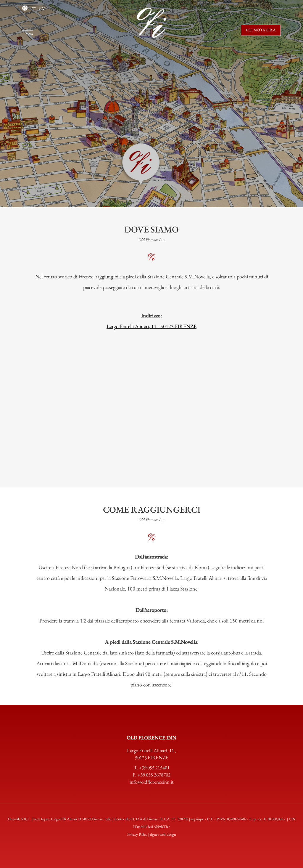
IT (33, 9)
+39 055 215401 (154, 768)
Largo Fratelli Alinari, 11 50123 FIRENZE (151, 754)
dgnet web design (163, 834)
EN (42, 9)
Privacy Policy (137, 834)
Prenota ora (261, 30)
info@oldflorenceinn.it (151, 782)
